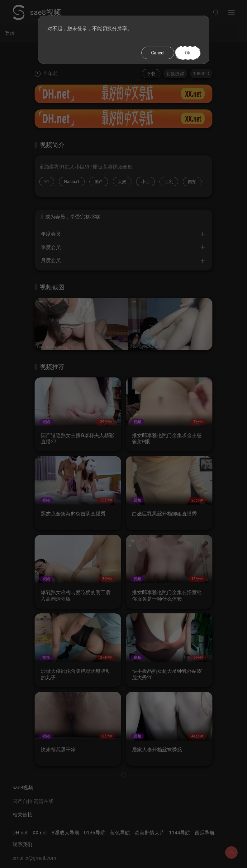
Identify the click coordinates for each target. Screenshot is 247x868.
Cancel (158, 53)
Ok (188, 53)
